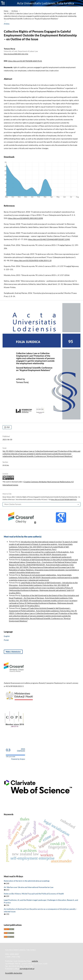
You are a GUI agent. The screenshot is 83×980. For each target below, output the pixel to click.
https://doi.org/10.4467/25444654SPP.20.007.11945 (49, 239)
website (35, 961)
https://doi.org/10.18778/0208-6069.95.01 (25, 61)
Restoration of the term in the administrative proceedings (27, 881)
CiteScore (21, 750)
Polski (6, 640)
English (7, 636)
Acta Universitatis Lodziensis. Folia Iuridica (45, 3)
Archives (15, 11)
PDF (8, 427)
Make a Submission (13, 652)
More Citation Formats (13, 504)
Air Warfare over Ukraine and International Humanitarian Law (29, 887)
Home (6, 11)
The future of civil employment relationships (39, 575)
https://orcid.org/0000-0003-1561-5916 (16, 54)
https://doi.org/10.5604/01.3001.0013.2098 (25, 218)
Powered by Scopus (18, 759)
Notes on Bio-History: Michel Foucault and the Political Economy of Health (34, 894)
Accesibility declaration (14, 973)
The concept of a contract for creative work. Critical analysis (45, 552)
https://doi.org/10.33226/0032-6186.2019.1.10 (33, 260)
